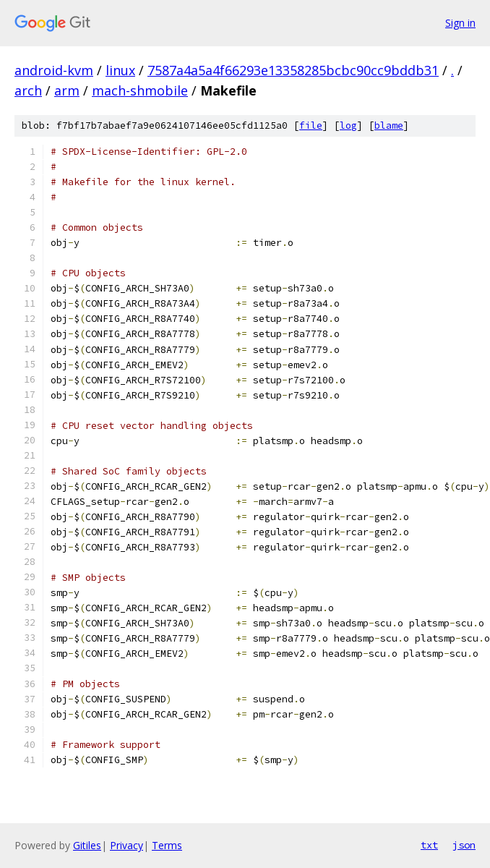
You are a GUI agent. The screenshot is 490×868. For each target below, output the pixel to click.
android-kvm (54, 70)
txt (429, 845)
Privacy (126, 845)
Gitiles (87, 845)
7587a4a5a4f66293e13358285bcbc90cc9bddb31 (293, 70)
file (311, 125)
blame (389, 125)
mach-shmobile (140, 90)
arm (67, 90)
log (348, 125)
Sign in (460, 23)
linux (120, 70)
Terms (167, 845)
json (464, 845)
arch (28, 90)
